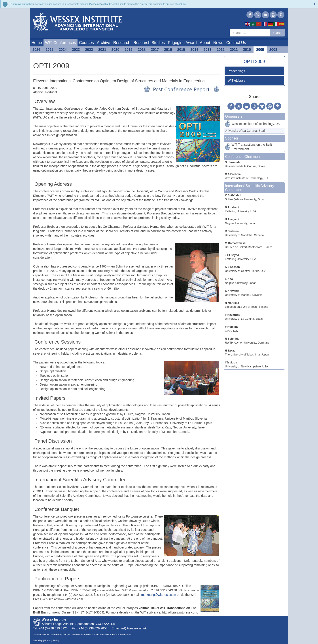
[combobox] (250, 33)
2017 (155, 50)
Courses (86, 43)
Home (37, 43)
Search (277, 33)
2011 (234, 50)
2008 (273, 50)
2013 (208, 50)
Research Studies (149, 43)
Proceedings (237, 71)
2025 (50, 50)
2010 (247, 50)
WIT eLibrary (237, 80)
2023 (76, 50)
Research (122, 43)
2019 (129, 50)
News (218, 43)
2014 (194, 50)
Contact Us (236, 43)
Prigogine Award (182, 43)
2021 (102, 50)
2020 (115, 50)
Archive (104, 43)
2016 (168, 50)
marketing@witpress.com (159, 595)
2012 (221, 50)
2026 (36, 50)
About (205, 43)
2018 (142, 50)
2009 (260, 50)
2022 (89, 50)
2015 (181, 50)
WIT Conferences (61, 43)
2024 (63, 50)
